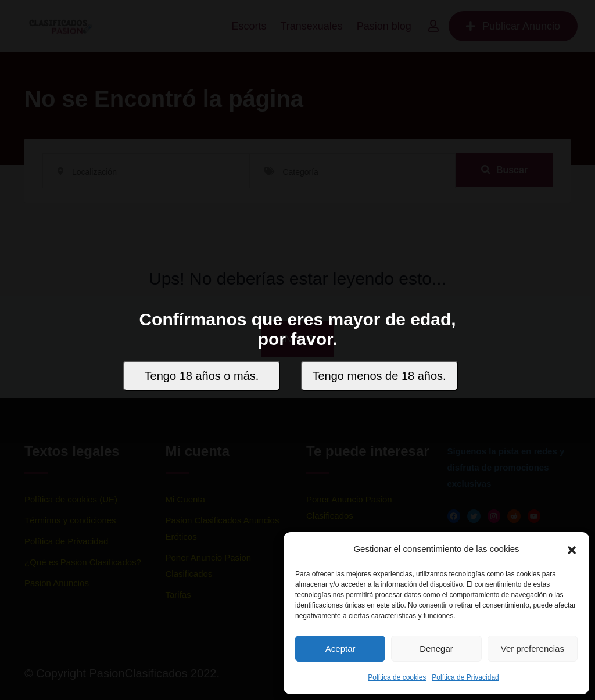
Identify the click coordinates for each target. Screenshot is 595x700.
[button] (572, 549)
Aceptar (340, 649)
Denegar (436, 649)
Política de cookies (397, 677)
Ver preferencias (533, 649)
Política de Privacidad (465, 677)
